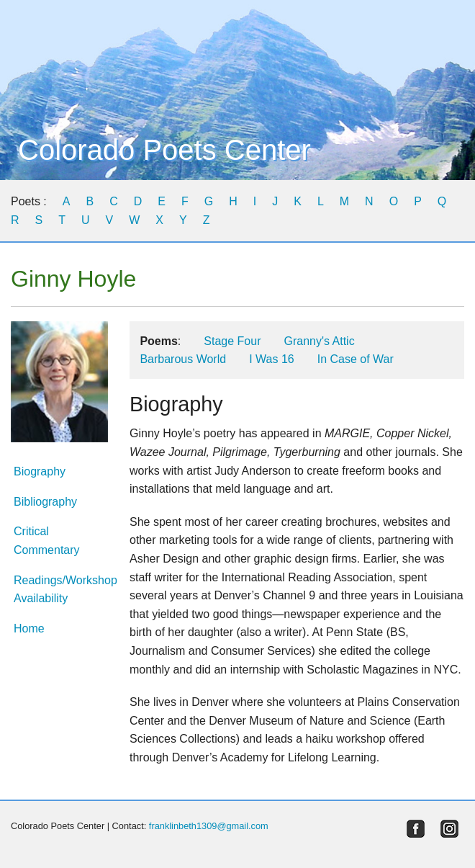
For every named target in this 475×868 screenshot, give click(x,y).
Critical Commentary (47, 541)
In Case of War (356, 359)
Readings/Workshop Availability (59, 590)
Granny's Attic (319, 341)
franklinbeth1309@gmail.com (209, 826)
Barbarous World (183, 359)
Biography (40, 471)
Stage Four (232, 341)
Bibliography (45, 502)
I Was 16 (272, 359)
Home (29, 628)
